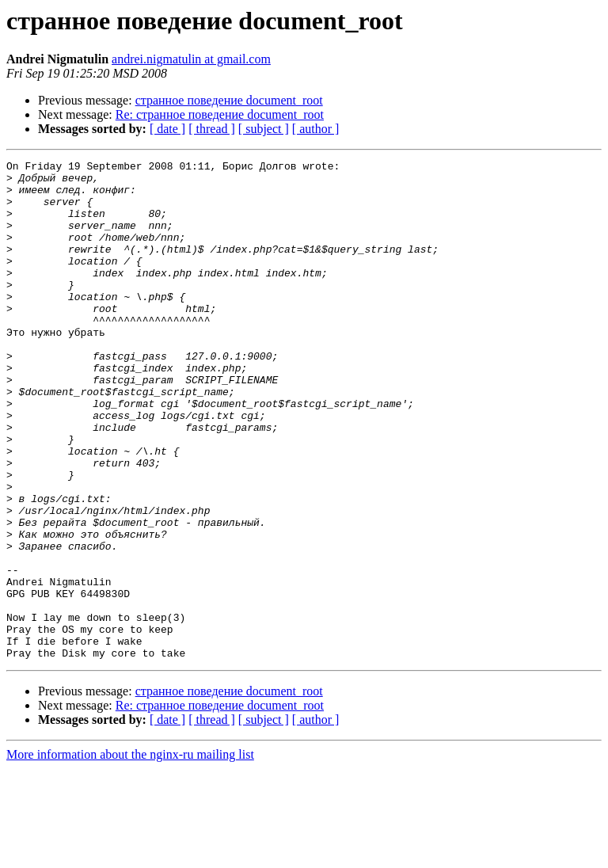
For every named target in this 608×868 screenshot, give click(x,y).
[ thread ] (212, 129)
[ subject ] (264, 129)
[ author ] (316, 129)
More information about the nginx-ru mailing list (130, 854)
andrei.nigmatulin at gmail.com (191, 59)
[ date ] (167, 129)
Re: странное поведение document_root (220, 114)
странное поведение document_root (229, 100)
